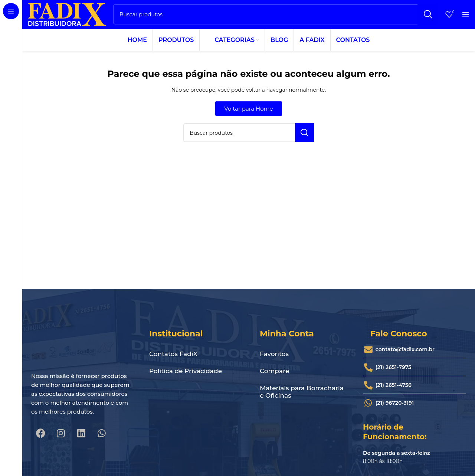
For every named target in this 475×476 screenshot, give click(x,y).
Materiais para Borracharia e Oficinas (302, 397)
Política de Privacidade (186, 376)
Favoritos (274, 359)
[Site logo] (67, 16)
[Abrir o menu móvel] (466, 17)
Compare (274, 376)
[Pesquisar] (276, 17)
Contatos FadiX (173, 359)
